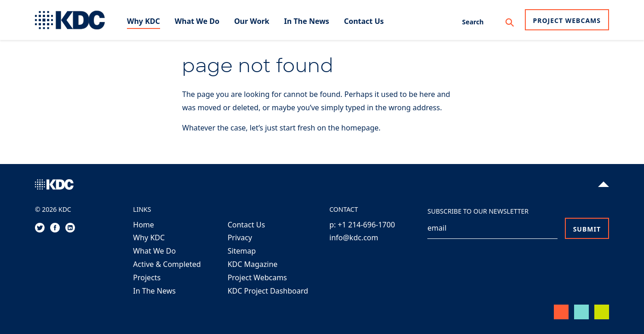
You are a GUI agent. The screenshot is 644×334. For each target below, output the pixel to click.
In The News (154, 291)
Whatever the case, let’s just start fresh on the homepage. (281, 128)
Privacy (240, 238)
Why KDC (149, 238)
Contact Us (246, 225)
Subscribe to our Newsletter (478, 211)
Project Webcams (567, 20)
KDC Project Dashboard (268, 291)
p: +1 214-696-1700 (362, 225)
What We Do (154, 251)
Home (144, 225)
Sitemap (242, 251)
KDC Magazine (253, 264)
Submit (587, 229)
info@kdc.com (354, 238)
